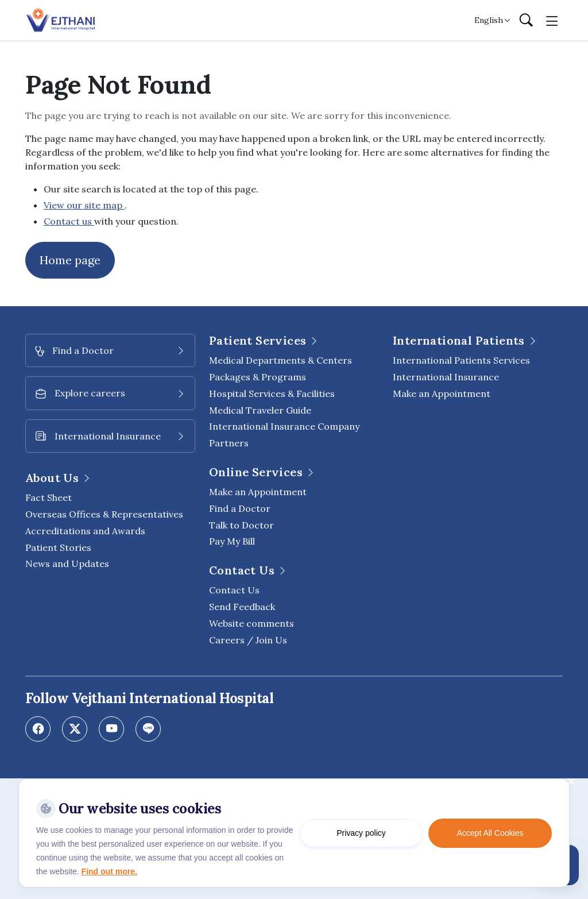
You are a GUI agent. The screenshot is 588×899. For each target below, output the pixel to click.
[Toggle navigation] (552, 20)
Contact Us (234, 590)
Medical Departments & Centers (281, 360)
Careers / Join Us (248, 640)
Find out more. (109, 871)
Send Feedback (242, 607)
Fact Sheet (49, 497)
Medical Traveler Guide (260, 410)
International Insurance (446, 377)
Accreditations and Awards (85, 531)
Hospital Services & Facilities (272, 393)
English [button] (489, 20)
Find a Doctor (240, 508)
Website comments (252, 623)
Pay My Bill (232, 541)
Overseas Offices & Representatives (104, 514)
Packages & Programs (258, 377)
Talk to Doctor (241, 525)
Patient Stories (58, 547)
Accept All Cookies (490, 833)
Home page (70, 260)
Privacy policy (361, 833)
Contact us (69, 221)
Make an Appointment (258, 492)
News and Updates (67, 564)
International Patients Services (461, 360)
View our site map (84, 205)
